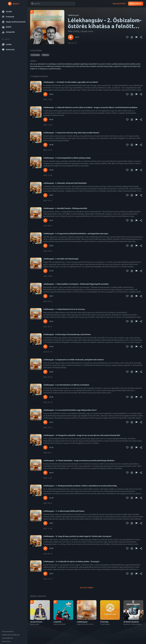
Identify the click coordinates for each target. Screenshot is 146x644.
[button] (14, 12)
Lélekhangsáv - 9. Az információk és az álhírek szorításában (66, 385)
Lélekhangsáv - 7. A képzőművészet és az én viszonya (64, 309)
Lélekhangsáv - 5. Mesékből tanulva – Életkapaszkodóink (65, 208)
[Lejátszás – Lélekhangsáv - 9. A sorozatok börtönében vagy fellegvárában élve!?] (45, 422)
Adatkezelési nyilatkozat (11, 635)
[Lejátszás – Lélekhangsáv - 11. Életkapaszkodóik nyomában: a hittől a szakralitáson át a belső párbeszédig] (45, 498)
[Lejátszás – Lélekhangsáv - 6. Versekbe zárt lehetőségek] (45, 271)
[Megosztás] (141, 37)
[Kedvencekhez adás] (127, 37)
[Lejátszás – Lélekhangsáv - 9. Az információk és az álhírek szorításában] (45, 397)
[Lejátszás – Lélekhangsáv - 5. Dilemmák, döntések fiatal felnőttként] (45, 195)
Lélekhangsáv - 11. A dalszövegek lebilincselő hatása (64, 511)
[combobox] (52, 4)
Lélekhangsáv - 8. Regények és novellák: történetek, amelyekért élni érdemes (74, 360)
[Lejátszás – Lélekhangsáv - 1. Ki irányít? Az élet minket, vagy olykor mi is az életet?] (45, 94)
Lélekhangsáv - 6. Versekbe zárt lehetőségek (61, 259)
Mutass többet (87, 588)
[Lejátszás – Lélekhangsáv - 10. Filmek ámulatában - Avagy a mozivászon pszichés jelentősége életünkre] (45, 473)
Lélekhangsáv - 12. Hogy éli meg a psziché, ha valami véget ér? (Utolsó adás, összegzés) (77, 536)
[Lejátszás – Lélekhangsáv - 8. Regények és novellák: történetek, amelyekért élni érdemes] (45, 372)
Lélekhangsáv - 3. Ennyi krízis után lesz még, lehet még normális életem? (71, 133)
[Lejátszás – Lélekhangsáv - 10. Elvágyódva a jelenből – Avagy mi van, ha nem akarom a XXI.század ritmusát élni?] (45, 447)
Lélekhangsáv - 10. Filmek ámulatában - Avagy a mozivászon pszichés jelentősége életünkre (79, 461)
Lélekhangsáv (74, 15)
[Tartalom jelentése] (136, 37)
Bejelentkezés (119, 4)
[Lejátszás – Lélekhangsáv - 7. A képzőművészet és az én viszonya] (45, 321)
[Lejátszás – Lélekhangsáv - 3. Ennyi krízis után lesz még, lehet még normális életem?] (45, 145)
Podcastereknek (8, 632)
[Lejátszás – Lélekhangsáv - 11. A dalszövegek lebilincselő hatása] (45, 523)
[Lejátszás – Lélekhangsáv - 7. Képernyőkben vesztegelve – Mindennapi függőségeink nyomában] (45, 296)
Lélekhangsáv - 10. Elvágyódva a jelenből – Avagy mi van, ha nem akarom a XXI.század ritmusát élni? (82, 435)
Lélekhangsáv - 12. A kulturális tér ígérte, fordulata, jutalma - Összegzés (71, 562)
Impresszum (6, 641)
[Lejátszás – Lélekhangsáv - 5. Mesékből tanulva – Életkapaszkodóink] (45, 220)
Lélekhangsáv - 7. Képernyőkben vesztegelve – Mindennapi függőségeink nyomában (76, 284)
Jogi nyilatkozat (7, 638)
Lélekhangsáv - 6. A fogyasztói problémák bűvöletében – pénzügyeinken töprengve (76, 234)
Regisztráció (136, 4)
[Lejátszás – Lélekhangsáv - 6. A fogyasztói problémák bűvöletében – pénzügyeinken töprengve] (45, 246)
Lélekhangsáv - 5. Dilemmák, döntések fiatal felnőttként (65, 183)
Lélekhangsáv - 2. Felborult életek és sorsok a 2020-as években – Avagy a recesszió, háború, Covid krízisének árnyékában (90, 107)
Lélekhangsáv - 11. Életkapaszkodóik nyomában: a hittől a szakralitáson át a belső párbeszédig (80, 486)
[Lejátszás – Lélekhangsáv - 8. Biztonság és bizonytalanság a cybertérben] (45, 347)
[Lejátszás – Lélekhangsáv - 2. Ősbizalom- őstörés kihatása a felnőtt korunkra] (71, 37)
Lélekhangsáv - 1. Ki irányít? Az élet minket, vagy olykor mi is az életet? (71, 82)
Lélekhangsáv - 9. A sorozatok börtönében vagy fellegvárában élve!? (70, 410)
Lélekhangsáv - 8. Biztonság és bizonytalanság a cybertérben (67, 334)
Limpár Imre (87, 31)
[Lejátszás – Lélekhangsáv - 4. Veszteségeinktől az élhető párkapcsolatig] (45, 170)
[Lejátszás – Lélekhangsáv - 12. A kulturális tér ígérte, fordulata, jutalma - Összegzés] (45, 574)
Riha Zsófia (74, 31)
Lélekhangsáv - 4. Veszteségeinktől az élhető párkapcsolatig (67, 158)
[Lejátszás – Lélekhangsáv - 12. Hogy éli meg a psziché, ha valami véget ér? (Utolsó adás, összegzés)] (45, 548)
